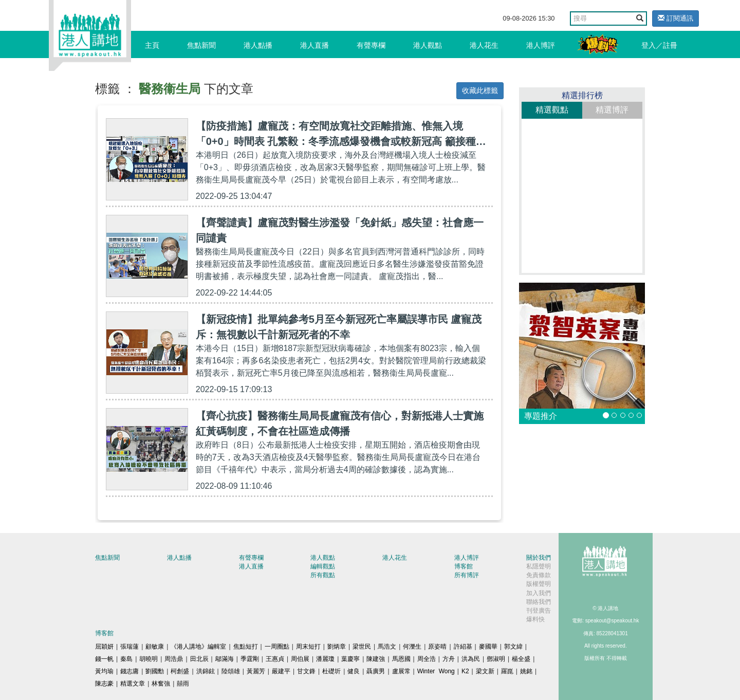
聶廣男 (376, 671)
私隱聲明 (539, 566)
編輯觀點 (323, 566)
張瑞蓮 (129, 647)
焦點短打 (246, 647)
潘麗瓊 (325, 659)
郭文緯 (513, 647)
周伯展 (300, 659)
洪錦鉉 (206, 671)
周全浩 (427, 659)
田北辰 (199, 659)
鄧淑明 (496, 659)
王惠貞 (275, 659)
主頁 (152, 45)
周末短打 (308, 647)
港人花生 (484, 45)
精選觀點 (552, 110)
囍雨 (183, 684)
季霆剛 (250, 659)
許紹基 (463, 647)
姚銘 (526, 671)
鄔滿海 (225, 659)
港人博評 (541, 45)
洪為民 (471, 659)
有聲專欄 (371, 45)
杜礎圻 (331, 671)
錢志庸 (129, 671)
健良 (354, 671)
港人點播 (258, 45)
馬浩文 (387, 647)
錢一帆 (104, 659)
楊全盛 (521, 659)
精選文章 (133, 684)
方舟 (449, 659)
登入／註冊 (659, 45)
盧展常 (401, 671)
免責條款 (539, 575)
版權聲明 (539, 584)
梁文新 (485, 671)
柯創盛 (180, 671)
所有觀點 (323, 575)
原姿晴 (437, 647)
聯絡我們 (539, 602)
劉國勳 (155, 671)
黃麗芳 (256, 671)
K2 (465, 671)
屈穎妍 (104, 647)
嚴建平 (281, 671)
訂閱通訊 (676, 18)
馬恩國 (401, 659)
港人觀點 (428, 45)
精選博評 (612, 110)
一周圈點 (277, 647)
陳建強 (376, 659)
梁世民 (362, 647)
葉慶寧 (350, 659)
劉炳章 (337, 647)
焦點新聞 (201, 45)
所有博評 (467, 575)
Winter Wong (436, 671)
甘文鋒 (306, 671)
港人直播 (314, 45)
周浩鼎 (174, 659)
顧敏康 (155, 647)
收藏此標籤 (480, 90)
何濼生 (412, 647)
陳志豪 (104, 684)
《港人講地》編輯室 (198, 647)
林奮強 (161, 684)
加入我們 (539, 593)
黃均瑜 (104, 671)
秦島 (126, 659)
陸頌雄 (231, 671)
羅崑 (507, 671)
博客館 (464, 566)
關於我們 (539, 558)
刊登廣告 (539, 611)
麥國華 (488, 647)
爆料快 (535, 619)
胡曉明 (149, 659)
